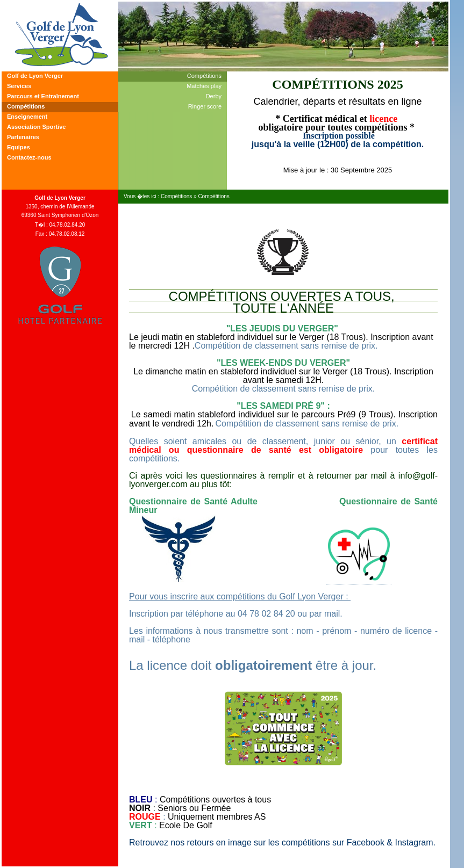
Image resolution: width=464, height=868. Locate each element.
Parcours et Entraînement (43, 96)
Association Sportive (36, 127)
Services (19, 86)
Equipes (19, 147)
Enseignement (27, 117)
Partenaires (23, 137)
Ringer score (205, 106)
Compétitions (26, 106)
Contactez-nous (29, 157)
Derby (214, 96)
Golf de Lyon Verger (35, 76)
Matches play (204, 86)
